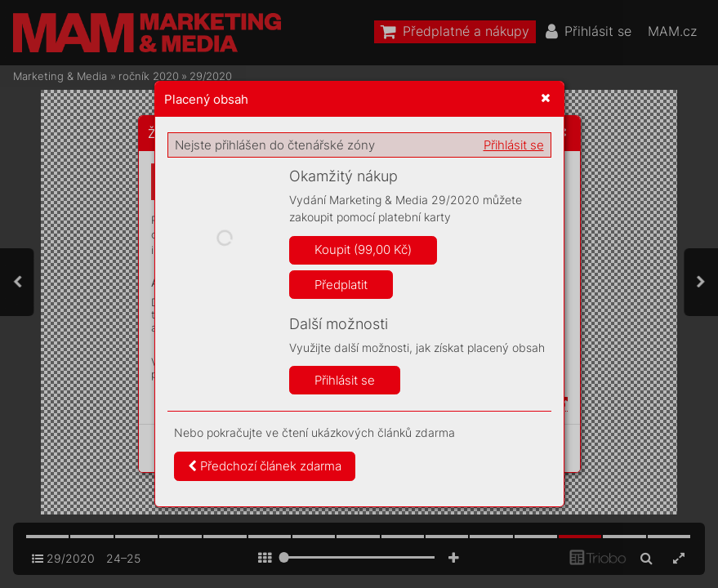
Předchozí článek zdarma (265, 466)
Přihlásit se (514, 145)
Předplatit (341, 285)
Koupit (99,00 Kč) (363, 249)
